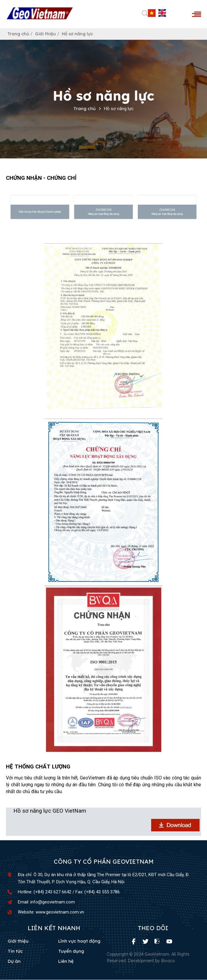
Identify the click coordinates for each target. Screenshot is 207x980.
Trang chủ (19, 34)
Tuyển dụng (71, 951)
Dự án (14, 961)
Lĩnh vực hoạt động (79, 941)
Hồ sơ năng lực (79, 34)
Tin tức (15, 951)
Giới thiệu (46, 34)
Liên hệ (66, 961)
